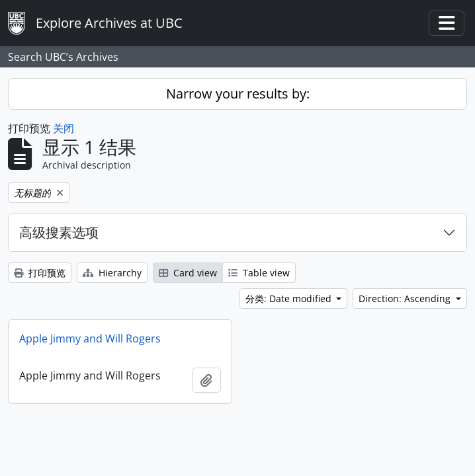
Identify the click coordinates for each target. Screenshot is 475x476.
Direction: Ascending (406, 298)
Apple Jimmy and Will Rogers (90, 338)
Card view (188, 273)
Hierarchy (112, 273)
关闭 (64, 128)
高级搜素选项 (59, 232)
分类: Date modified (290, 298)
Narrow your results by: (238, 94)
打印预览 (40, 273)
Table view (259, 273)
